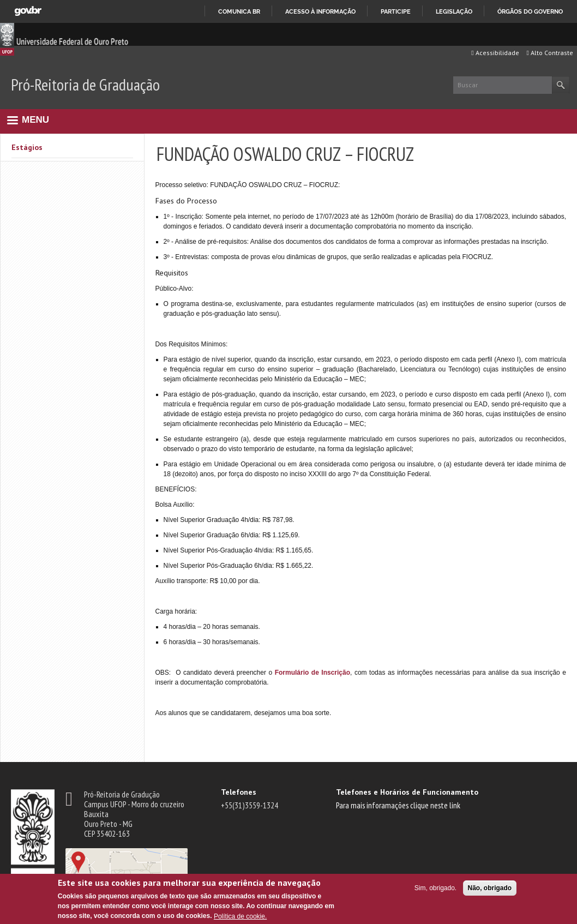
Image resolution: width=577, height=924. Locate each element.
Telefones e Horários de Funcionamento (407, 792)
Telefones (239, 792)
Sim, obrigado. (435, 888)
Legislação (454, 11)
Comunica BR (239, 11)
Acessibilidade (495, 53)
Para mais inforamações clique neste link (398, 805)
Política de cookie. (240, 916)
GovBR (28, 11)
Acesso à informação (320, 11)
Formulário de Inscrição (312, 673)
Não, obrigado (490, 888)
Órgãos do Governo (530, 11)
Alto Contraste (550, 53)
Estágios (27, 147)
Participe (396, 11)
